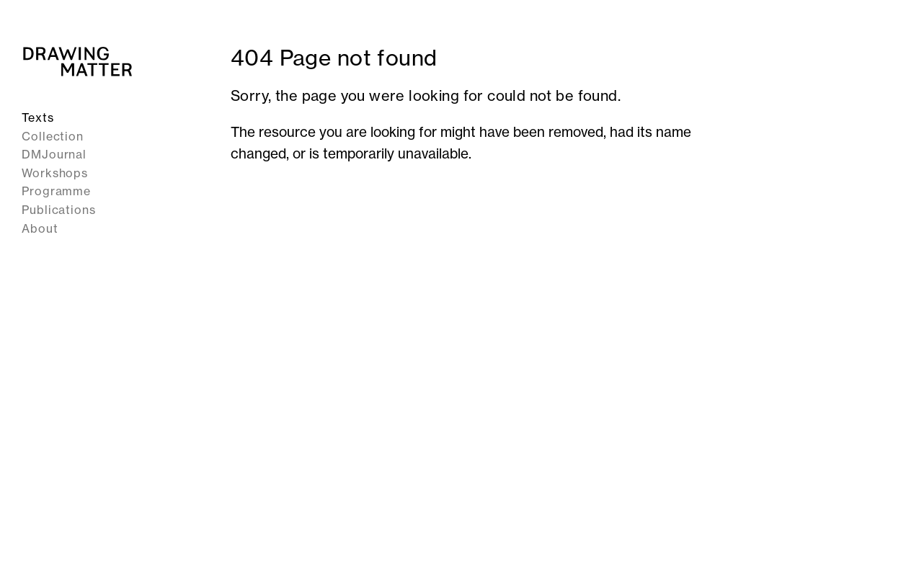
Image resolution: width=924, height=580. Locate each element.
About (40, 228)
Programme (56, 191)
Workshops (55, 173)
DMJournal (54, 154)
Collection (53, 136)
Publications (59, 210)
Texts (38, 117)
